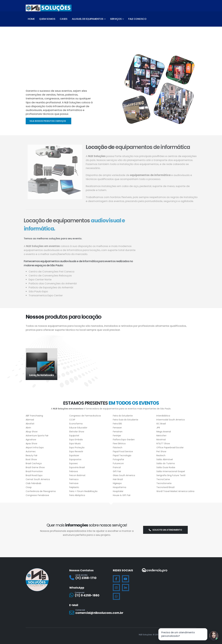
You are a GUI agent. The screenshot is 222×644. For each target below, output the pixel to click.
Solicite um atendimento (165, 530)
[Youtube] (126, 579)
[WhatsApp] (116, 596)
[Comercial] (89, 595)
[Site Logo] (49, 8)
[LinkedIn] (126, 588)
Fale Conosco (137, 19)
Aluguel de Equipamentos (88, 19)
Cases (64, 19)
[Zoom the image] (155, 570)
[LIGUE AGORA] (89, 578)
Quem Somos (47, 19)
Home (31, 19)
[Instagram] (116, 588)
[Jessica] (214, 636)
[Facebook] (116, 579)
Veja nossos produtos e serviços (48, 121)
